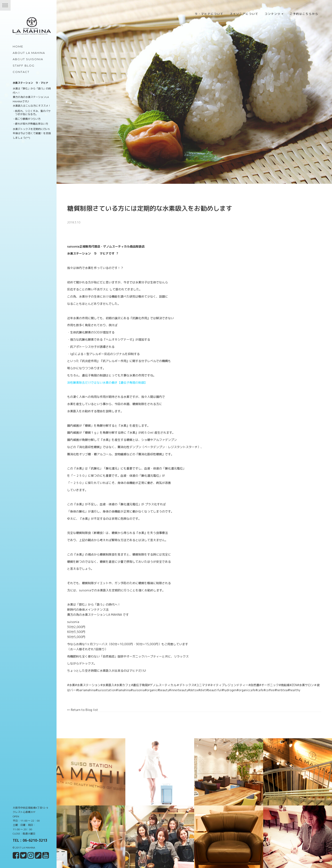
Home (18, 46)
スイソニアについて (244, 14)
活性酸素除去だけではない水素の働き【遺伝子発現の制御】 (114, 378)
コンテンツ (274, 14)
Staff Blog (24, 65)
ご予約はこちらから (304, 14)
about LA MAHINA (29, 53)
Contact (21, 72)
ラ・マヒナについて (209, 14)
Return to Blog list (90, 705)
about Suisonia (28, 59)
